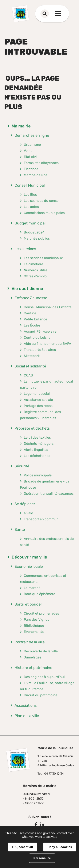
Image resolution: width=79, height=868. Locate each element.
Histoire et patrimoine (33, 668)
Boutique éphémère (39, 594)
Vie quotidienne (27, 288)
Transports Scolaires (40, 350)
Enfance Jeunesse (31, 298)
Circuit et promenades (41, 613)
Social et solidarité (30, 366)
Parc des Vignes (36, 620)
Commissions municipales (44, 213)
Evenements (34, 632)
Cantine (30, 313)
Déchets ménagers (39, 444)
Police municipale (38, 475)
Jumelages (33, 657)
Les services (25, 249)
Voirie (28, 151)
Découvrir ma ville (29, 557)
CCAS (28, 375)
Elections (31, 169)
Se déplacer (25, 504)
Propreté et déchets (32, 428)
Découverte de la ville (41, 651)
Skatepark (32, 356)
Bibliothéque (34, 626)
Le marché (32, 588)
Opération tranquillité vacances (49, 494)
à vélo (28, 513)
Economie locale (29, 566)
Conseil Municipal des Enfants (48, 307)
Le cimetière (33, 264)
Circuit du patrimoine (41, 695)
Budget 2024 (34, 232)
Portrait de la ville (30, 642)
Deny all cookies (60, 847)
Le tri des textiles (37, 437)
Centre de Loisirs (37, 338)
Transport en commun (41, 519)
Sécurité (22, 466)
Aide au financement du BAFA (48, 344)
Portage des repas (38, 406)
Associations (26, 705)
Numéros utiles (36, 270)
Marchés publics (37, 238)
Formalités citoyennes (41, 163)
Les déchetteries (37, 456)
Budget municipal (30, 223)
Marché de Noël (36, 175)
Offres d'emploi (36, 276)
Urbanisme (32, 145)
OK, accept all (23, 847)
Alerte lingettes (36, 450)
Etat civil (31, 157)
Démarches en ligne (32, 135)
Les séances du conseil (42, 201)
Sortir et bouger (28, 604)
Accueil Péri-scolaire (40, 331)
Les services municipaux (43, 258)
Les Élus (30, 195)
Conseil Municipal (30, 185)
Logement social (37, 394)
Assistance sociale (38, 400)
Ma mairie (21, 126)
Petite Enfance (35, 319)
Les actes (31, 207)
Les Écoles (32, 325)
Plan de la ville (27, 716)
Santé (20, 530)
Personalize (42, 858)
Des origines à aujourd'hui (44, 677)
